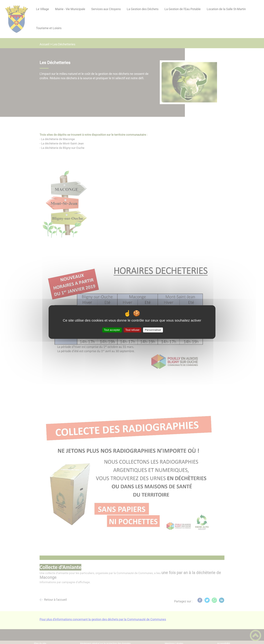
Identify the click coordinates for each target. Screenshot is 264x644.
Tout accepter (112, 330)
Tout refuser (132, 330)
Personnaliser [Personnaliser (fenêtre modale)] (153, 330)
